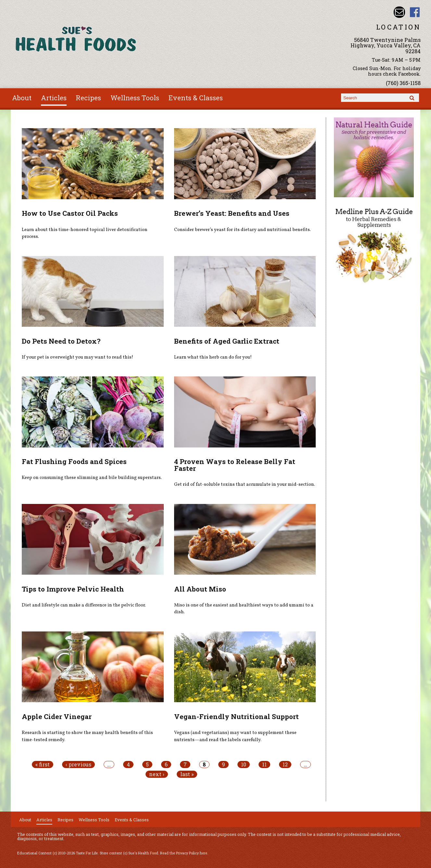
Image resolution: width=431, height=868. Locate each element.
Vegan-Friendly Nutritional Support (236, 716)
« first (43, 764)
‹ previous (78, 764)
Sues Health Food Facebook (415, 12)
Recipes (88, 98)
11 (264, 764)
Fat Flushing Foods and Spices (74, 461)
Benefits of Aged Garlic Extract (227, 341)
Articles (54, 98)
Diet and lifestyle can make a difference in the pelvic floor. (84, 605)
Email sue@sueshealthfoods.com (399, 12)
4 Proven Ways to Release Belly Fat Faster (235, 465)
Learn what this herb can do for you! (213, 357)
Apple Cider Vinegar (57, 716)
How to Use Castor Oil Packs (70, 213)
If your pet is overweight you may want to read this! (77, 357)
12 (285, 764)
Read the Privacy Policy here (184, 853)
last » (187, 774)
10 (244, 764)
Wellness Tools (135, 98)
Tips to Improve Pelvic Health (73, 589)
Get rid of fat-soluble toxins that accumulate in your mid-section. (245, 484)
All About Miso (200, 589)
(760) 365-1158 (403, 83)
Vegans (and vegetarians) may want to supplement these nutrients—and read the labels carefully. (235, 736)
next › (157, 774)
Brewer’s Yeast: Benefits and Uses (232, 213)
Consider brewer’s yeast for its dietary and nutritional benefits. (242, 230)
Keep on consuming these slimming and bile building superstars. (92, 478)
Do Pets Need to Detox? (61, 341)
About (22, 98)
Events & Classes (196, 98)
